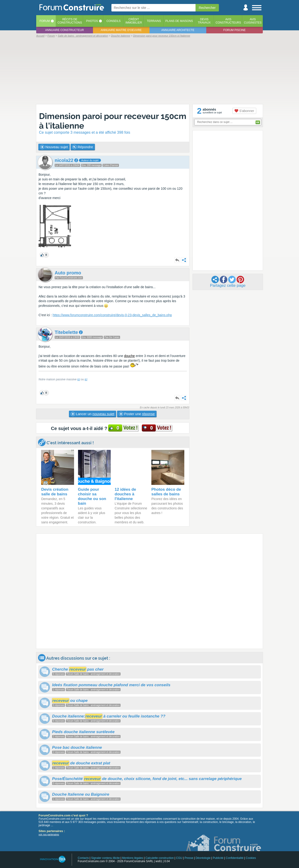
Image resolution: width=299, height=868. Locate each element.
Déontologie (203, 858)
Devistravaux (204, 21)
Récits (70, 21)
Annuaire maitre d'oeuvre (121, 30)
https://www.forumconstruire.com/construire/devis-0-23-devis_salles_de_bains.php (112, 315)
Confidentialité (235, 858)
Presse (189, 858)
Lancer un (93, 414)
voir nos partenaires (49, 835)
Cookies (251, 858)
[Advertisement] (149, 70)
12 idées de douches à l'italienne (125, 494)
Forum (45, 21)
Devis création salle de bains (55, 492)
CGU (179, 858)
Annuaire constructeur (64, 30)
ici (79, 379)
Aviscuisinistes (253, 21)
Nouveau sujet (54, 147)
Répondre (83, 147)
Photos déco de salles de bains (166, 492)
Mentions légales (133, 858)
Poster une (137, 414)
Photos (92, 21)
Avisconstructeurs (228, 21)
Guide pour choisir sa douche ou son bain (92, 496)
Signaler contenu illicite (105, 858)
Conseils (114, 21)
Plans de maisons (179, 21)
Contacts (83, 858)
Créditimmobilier (134, 21)
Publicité (218, 858)
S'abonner (244, 111)
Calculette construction (159, 858)
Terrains (154, 21)
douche (129, 356)
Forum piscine (234, 30)
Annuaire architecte (178, 30)
